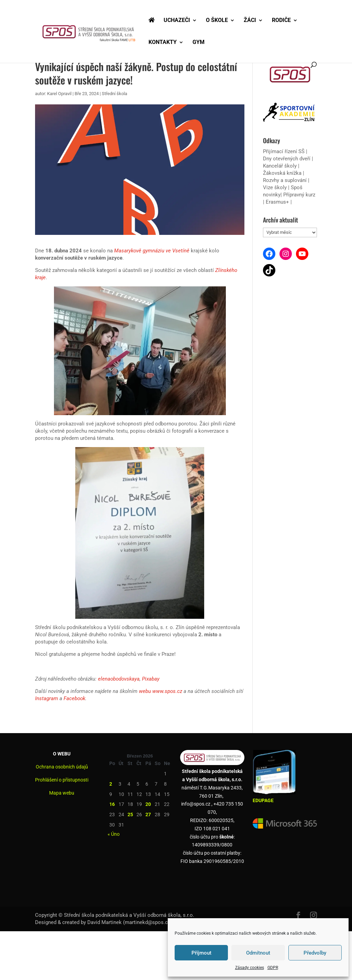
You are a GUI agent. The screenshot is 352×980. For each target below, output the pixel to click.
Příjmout (201, 953)
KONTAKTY (163, 43)
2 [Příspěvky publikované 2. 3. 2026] (111, 784)
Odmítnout (258, 953)
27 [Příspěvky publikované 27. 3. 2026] (148, 814)
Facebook (74, 698)
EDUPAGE (263, 800)
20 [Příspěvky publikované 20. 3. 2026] (148, 804)
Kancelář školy (280, 166)
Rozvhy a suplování (285, 180)
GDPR (273, 968)
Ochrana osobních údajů (62, 767)
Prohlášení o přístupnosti (62, 780)
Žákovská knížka (282, 173)
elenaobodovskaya (119, 679)
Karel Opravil (59, 94)
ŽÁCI (250, 21)
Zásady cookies (250, 968)
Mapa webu (62, 793)
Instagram (47, 698)
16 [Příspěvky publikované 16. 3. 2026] (112, 804)
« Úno (114, 834)
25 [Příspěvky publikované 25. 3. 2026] (130, 814)
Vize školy (276, 187)
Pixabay (151, 679)
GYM (199, 43)
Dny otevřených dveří (287, 159)
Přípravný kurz (299, 195)
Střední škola (114, 94)
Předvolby (315, 953)
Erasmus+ (277, 202)
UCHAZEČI (177, 21)
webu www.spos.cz (161, 691)
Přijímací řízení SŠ (284, 151)
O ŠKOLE (217, 21)
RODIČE (281, 21)
